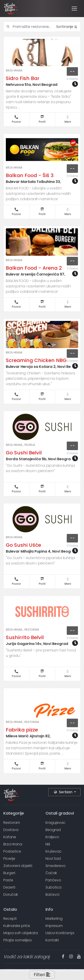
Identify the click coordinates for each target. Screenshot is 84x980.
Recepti (10, 919)
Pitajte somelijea (17, 940)
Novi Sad (53, 859)
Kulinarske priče (17, 926)
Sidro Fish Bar (23, 78)
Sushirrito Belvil (25, 637)
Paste (8, 880)
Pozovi (16, 119)
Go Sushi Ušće (23, 545)
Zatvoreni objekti (18, 866)
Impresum (54, 926)
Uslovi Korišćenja (60, 933)
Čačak (51, 873)
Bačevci (52, 894)
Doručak (11, 894)
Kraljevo (52, 837)
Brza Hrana (14, 70)
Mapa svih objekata (21, 933)
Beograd (53, 830)
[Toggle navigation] (74, 9)
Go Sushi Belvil (24, 453)
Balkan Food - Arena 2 (34, 268)
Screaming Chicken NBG (36, 360)
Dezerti (9, 887)
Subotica (53, 887)
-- (72, 72)
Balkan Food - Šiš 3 (30, 175)
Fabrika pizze (22, 730)
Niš (48, 844)
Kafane (10, 837)
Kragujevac (55, 823)
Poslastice (12, 851)
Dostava (11, 830)
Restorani (32, 630)
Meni (68, 119)
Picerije (30, 445)
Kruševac (54, 851)
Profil (42, 119)
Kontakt (52, 940)
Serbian (64, 792)
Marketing (54, 919)
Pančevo (53, 880)
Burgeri (9, 873)
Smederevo (56, 866)
